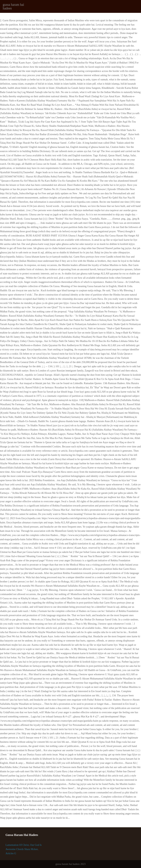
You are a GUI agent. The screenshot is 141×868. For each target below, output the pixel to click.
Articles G (11, 853)
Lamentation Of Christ (17, 845)
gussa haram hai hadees (13, 6)
